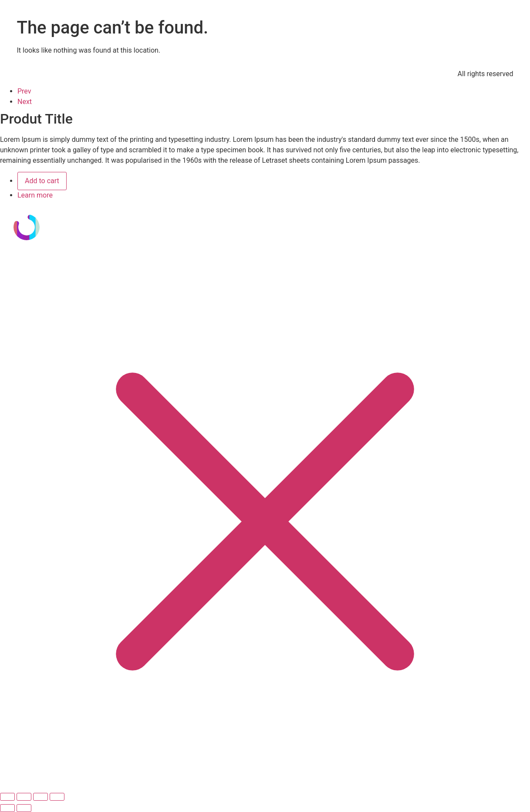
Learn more (35, 195)
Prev (24, 91)
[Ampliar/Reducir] (7, 797)
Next (25, 102)
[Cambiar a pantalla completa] (24, 797)
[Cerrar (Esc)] (57, 797)
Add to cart (42, 181)
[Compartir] (41, 797)
